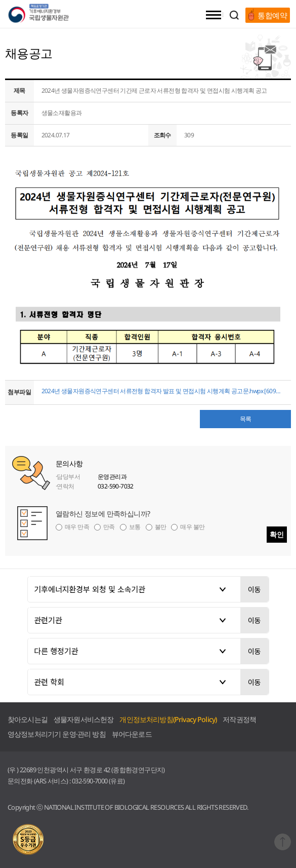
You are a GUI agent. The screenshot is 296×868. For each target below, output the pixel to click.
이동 (255, 589)
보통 (135, 527)
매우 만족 (77, 527)
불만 (161, 527)
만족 (109, 527)
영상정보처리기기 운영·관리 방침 (57, 734)
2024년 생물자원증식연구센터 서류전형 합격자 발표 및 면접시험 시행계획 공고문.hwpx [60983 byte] (163, 391)
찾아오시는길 (28, 719)
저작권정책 (239, 719)
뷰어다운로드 (132, 734)
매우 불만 (192, 527)
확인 (277, 534)
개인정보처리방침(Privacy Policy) (168, 719)
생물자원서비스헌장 (83, 719)
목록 (246, 419)
